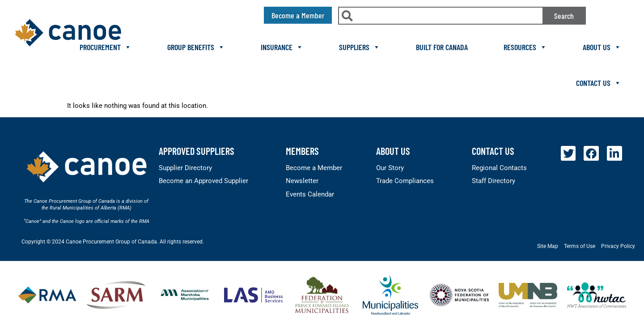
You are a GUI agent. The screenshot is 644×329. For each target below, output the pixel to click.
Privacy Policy (618, 246)
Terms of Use (580, 246)
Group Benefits (196, 47)
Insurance (282, 47)
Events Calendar (310, 194)
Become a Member (314, 168)
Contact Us (599, 83)
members (302, 151)
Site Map (548, 246)
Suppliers (360, 47)
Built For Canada (442, 47)
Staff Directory (494, 181)
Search (564, 16)
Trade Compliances (405, 181)
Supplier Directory (185, 168)
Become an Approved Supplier (203, 181)
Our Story (390, 168)
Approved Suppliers (197, 151)
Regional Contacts (499, 168)
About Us (602, 47)
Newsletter (302, 181)
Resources (525, 47)
